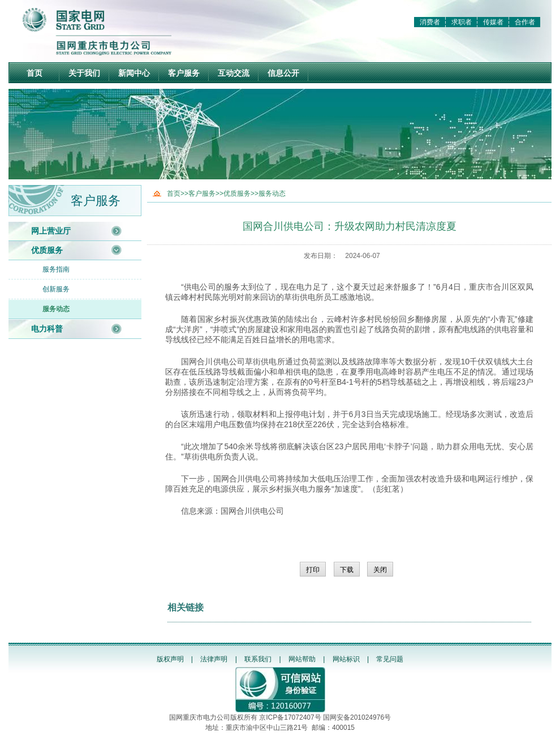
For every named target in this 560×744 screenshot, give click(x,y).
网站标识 (346, 659)
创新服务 (56, 289)
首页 (35, 73)
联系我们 (258, 659)
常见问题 (390, 659)
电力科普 (47, 329)
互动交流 (234, 73)
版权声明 (170, 659)
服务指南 (56, 269)
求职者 (462, 22)
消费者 (430, 22)
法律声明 (214, 659)
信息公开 (283, 73)
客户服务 (184, 73)
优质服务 (47, 250)
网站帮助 (302, 659)
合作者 (525, 22)
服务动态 (56, 309)
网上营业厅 (51, 231)
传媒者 (493, 22)
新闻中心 (134, 73)
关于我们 (84, 73)
